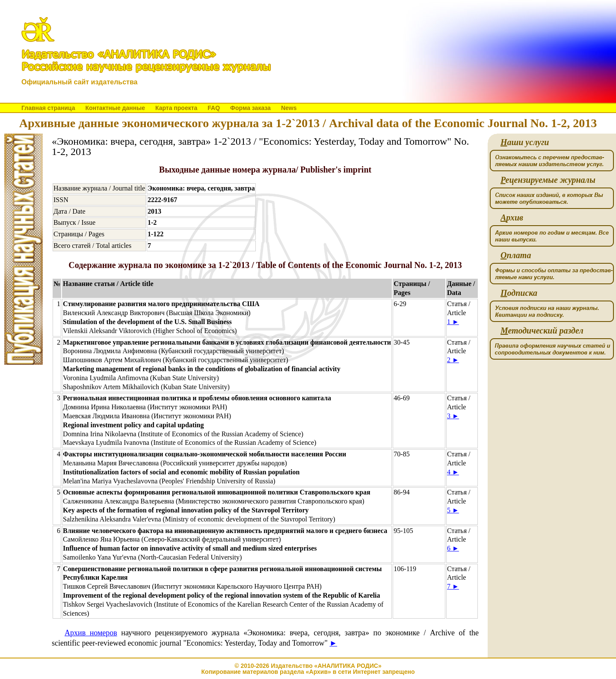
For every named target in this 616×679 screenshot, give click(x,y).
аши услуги (525, 142)
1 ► (453, 322)
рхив (512, 218)
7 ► (453, 586)
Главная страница (48, 108)
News (289, 108)
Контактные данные (115, 108)
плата (516, 255)
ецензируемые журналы (548, 180)
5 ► (453, 510)
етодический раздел (542, 331)
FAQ (214, 108)
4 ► (453, 472)
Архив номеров (91, 633)
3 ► (453, 416)
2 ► (453, 360)
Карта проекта (176, 108)
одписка (519, 293)
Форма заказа (250, 108)
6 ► (453, 548)
